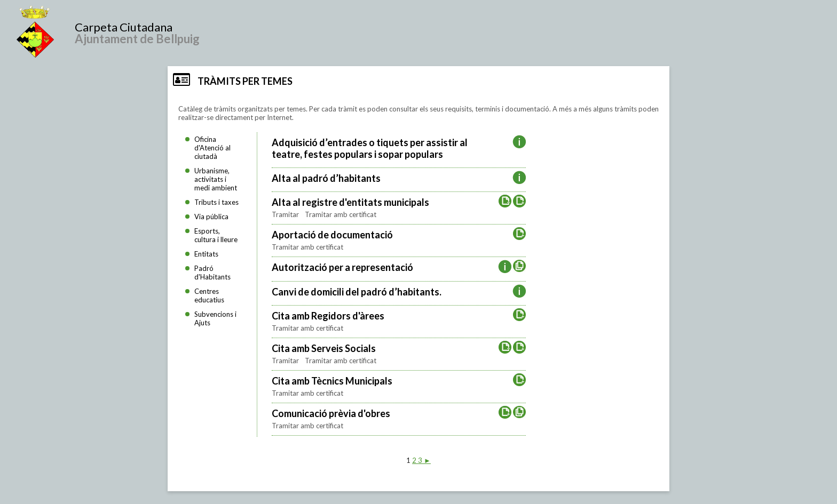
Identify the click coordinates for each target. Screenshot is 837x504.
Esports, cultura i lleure (216, 235)
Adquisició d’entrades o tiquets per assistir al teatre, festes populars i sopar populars (370, 148)
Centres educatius (209, 295)
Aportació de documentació (332, 235)
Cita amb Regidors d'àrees (328, 316)
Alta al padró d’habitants (326, 178)
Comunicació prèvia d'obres (331, 413)
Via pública (211, 217)
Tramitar (286, 214)
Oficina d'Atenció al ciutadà (212, 148)
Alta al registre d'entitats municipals (350, 202)
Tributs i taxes (216, 202)
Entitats (206, 254)
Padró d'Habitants (212, 273)
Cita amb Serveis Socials (324, 348)
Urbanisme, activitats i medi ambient (216, 179)
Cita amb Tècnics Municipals (332, 381)
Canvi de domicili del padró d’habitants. (357, 292)
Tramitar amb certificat (341, 214)
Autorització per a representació (342, 267)
